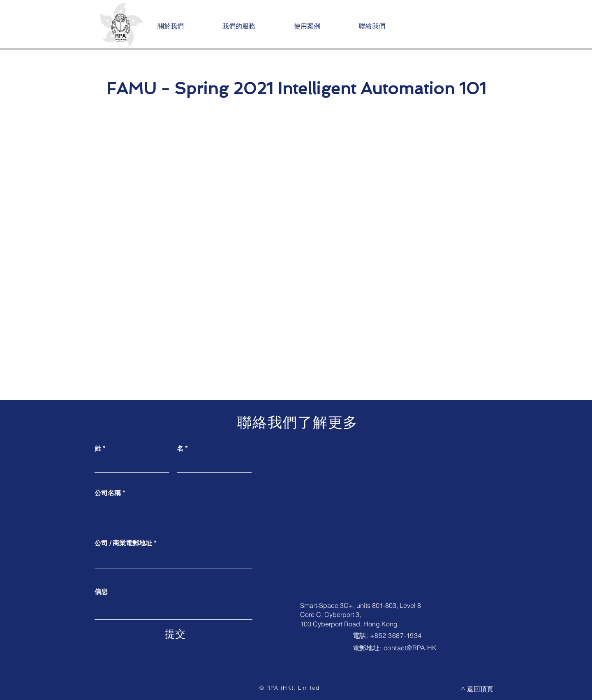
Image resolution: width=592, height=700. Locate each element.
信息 (101, 591)
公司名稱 (108, 493)
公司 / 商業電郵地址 (123, 543)
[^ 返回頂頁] (477, 689)
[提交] (175, 634)
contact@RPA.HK (410, 648)
